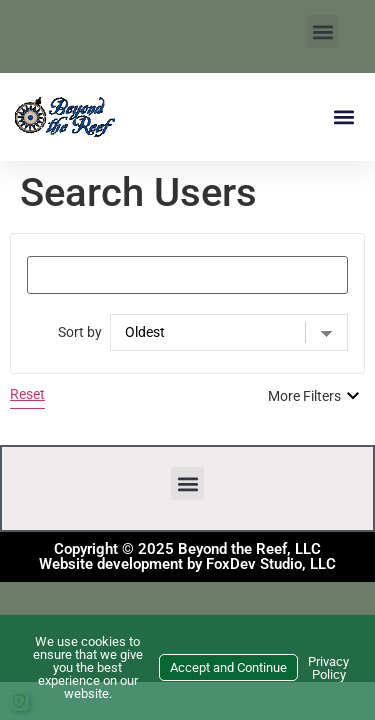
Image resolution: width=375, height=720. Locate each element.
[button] (322, 31)
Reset (27, 394)
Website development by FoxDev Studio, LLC (187, 564)
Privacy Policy (328, 668)
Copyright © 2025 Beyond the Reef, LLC (187, 549)
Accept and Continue (228, 667)
